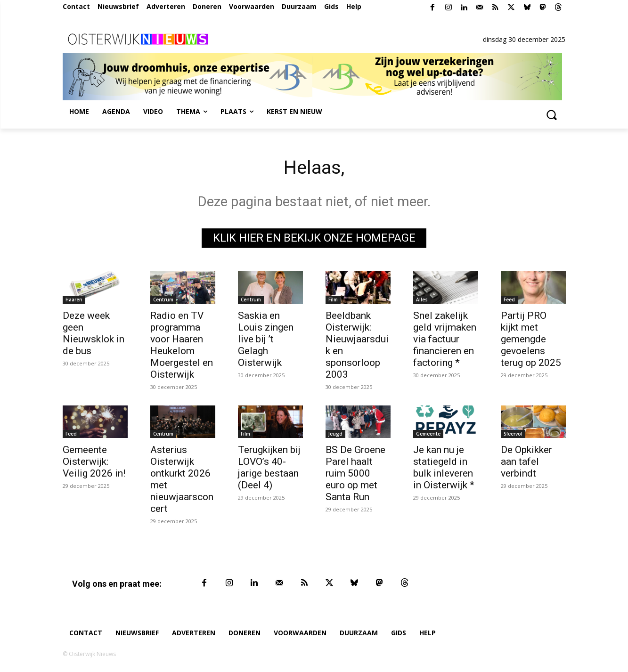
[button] (552, 114)
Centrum (163, 300)
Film (333, 300)
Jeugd (335, 434)
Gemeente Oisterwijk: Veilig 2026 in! (94, 461)
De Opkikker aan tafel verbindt (526, 461)
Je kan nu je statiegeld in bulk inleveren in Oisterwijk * (444, 467)
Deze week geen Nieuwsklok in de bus (94, 333)
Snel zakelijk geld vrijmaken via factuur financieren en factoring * (445, 339)
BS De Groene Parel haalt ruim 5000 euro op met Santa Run (355, 473)
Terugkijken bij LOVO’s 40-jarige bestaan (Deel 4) (269, 467)
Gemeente (428, 434)
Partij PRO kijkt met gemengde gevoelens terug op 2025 (531, 339)
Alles (422, 300)
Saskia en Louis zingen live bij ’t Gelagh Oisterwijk (266, 339)
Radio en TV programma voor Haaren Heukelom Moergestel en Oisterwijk (182, 345)
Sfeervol (513, 434)
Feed (509, 300)
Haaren (74, 300)
